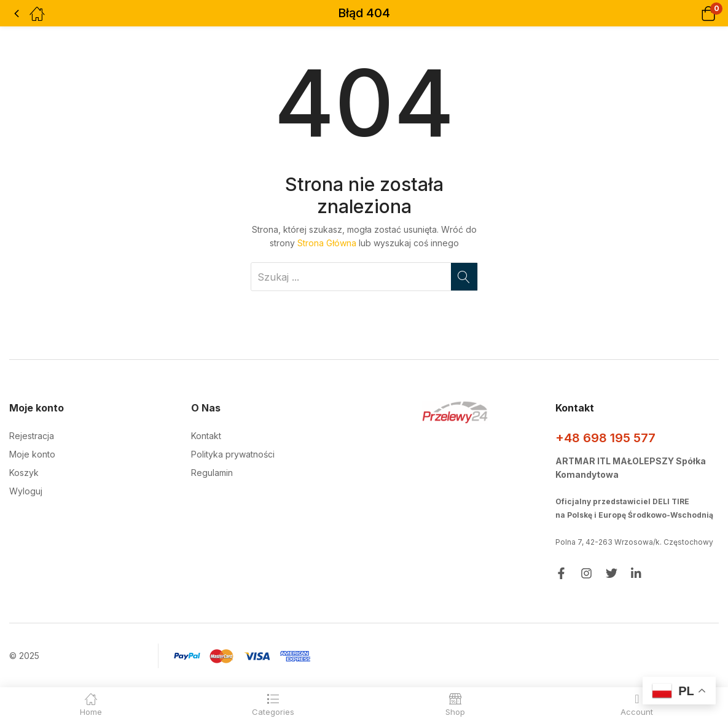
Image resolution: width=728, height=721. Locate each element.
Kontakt (206, 436)
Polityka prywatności (233, 454)
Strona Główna (327, 243)
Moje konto (32, 454)
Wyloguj (26, 491)
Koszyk (24, 473)
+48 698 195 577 (605, 438)
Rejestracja (32, 436)
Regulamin (212, 473)
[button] (693, 13)
